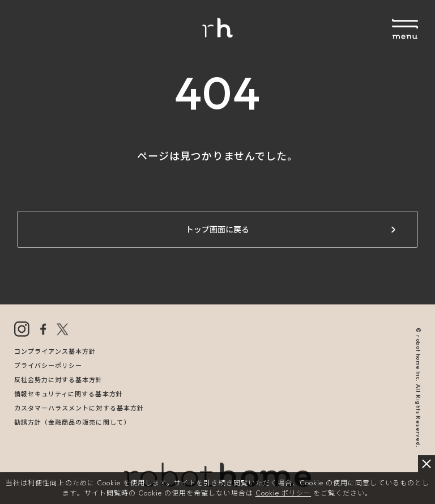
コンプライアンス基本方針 (55, 351)
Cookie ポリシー (283, 493)
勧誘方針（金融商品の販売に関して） (72, 422)
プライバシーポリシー (48, 366)
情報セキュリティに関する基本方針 (69, 394)
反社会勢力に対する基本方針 (59, 380)
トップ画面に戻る (217, 230)
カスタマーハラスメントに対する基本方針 (79, 408)
